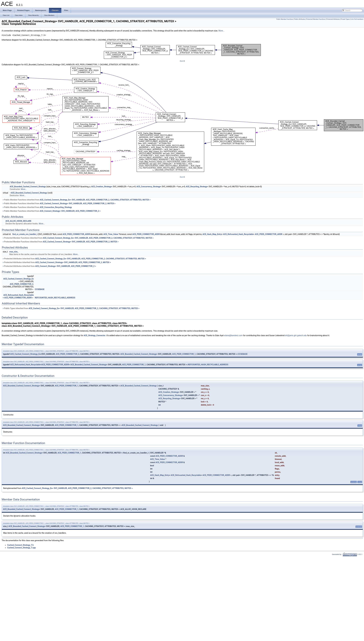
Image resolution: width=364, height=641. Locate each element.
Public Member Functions (285, 19)
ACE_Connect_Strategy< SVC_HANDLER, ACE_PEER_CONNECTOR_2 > (70, 211)
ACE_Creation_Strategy (101, 187)
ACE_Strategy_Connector (95, 335)
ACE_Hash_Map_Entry (212, 234)
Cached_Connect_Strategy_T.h (20, 545)
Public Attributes (300, 19)
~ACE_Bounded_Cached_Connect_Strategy (28, 193)
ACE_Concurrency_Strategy (148, 187)
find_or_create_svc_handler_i (25, 234)
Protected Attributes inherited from (74, 259)
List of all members (357, 19)
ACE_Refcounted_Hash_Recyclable (238, 234)
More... (221, 31)
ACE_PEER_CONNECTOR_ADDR (76, 234)
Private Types (345, 19)
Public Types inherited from (71, 308)
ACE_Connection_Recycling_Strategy (56, 207)
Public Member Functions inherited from (76, 200)
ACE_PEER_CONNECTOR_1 (184, 354)
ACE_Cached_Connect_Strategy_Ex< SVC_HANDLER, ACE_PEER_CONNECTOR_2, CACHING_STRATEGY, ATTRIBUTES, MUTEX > (95, 200)
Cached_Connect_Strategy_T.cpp (21, 548)
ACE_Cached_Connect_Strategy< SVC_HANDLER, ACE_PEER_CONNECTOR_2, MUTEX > (78, 203)
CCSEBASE (40, 289)
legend (182, 61)
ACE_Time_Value (111, 234)
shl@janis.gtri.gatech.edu (296, 335)
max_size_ (14, 252)
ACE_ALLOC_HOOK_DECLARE (18, 221)
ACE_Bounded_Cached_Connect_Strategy (28, 187)
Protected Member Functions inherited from (78, 238)
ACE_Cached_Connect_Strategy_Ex (19, 279)
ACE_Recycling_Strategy (196, 187)
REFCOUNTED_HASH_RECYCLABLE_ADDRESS (55, 298)
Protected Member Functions (316, 19)
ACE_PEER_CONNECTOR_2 (22, 284)
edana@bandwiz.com (233, 335)
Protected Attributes (333, 19)
